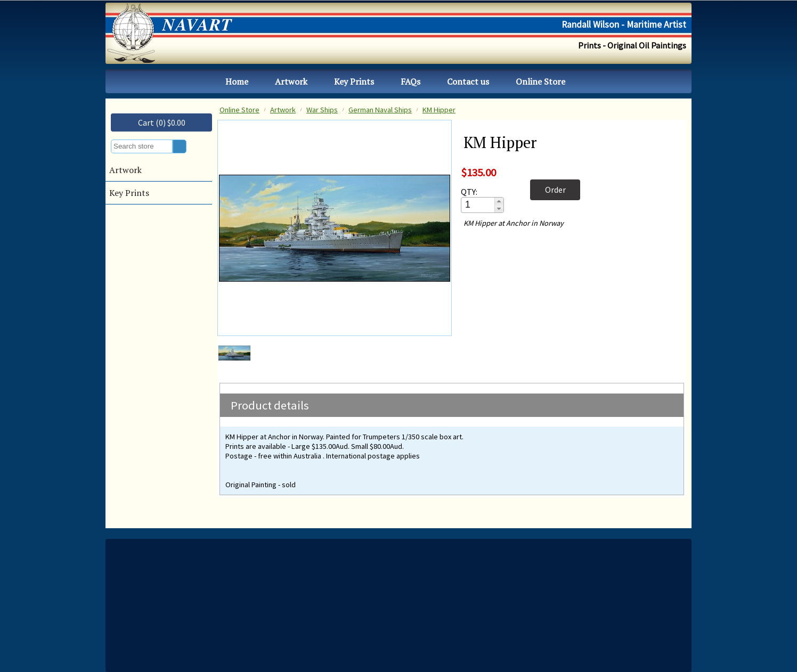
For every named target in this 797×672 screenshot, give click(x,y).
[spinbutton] (478, 205)
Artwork (291, 81)
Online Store (540, 81)
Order (555, 190)
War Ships (322, 110)
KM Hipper (439, 110)
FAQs (410, 81)
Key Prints (354, 81)
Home (237, 81)
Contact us (468, 81)
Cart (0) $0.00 (162, 122)
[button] (499, 201)
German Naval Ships (380, 110)
